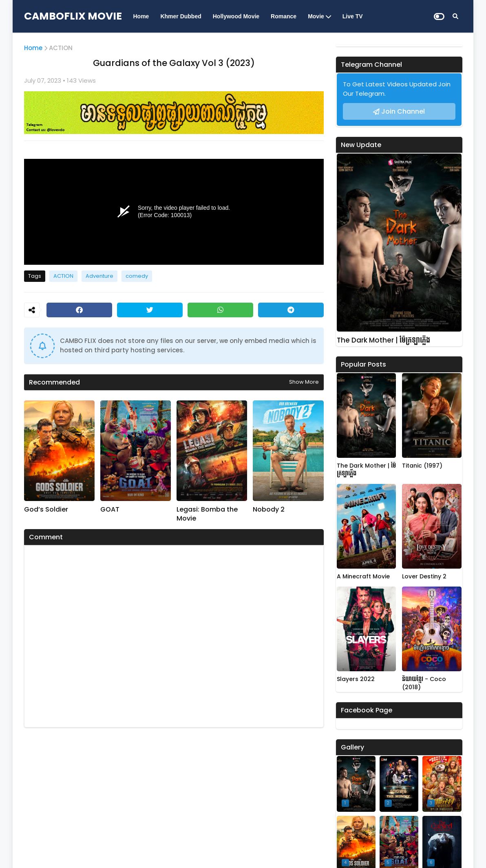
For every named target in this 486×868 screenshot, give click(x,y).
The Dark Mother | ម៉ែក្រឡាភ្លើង (383, 340)
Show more (304, 382)
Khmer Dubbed (181, 16)
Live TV (353, 16)
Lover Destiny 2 (424, 577)
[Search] (455, 16)
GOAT (110, 510)
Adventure (99, 276)
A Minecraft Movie (363, 577)
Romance (284, 16)
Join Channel (403, 111)
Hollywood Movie (236, 16)
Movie (316, 16)
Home (141, 16)
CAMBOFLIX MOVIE (73, 16)
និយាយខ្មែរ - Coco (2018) (424, 683)
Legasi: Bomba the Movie (207, 514)
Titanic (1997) (422, 466)
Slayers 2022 (356, 679)
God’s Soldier (46, 510)
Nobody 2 (269, 510)
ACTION (61, 48)
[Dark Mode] (439, 16)
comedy (137, 276)
